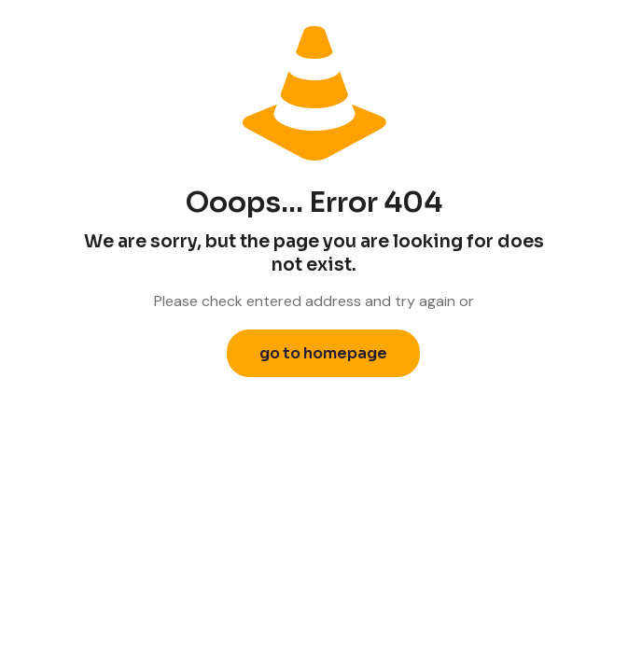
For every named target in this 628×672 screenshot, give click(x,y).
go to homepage (323, 353)
